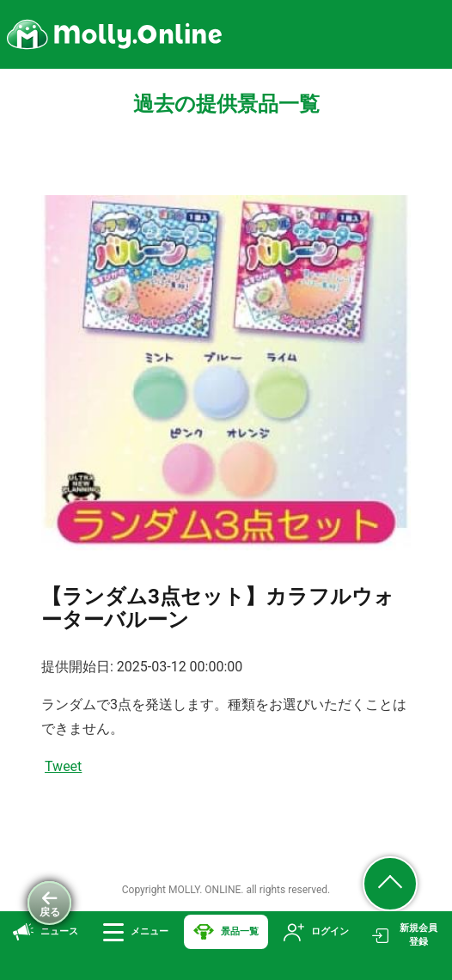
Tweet (63, 766)
